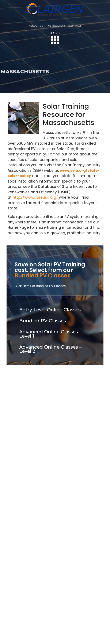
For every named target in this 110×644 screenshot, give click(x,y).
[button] (55, 41)
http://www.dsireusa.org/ (35, 197)
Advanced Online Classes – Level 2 (50, 349)
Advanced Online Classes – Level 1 (50, 334)
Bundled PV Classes (43, 321)
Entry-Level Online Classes (50, 310)
